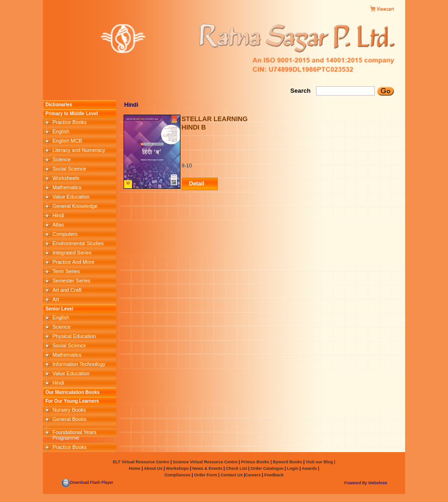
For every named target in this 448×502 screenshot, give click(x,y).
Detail (197, 184)
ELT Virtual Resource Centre (141, 462)
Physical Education (74, 336)
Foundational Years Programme (74, 435)
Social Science (69, 169)
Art (55, 299)
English (61, 131)
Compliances (178, 475)
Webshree (378, 483)
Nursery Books (69, 410)
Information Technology (79, 364)
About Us (152, 468)
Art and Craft (67, 290)
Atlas (58, 225)
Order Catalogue (267, 468)
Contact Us (232, 475)
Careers (254, 475)
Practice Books (69, 122)
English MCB (67, 141)
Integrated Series (72, 253)
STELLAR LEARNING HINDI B (215, 123)
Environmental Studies (78, 243)
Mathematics (67, 187)
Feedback (274, 475)
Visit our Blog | (320, 462)
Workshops (177, 468)
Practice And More (73, 262)
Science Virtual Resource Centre (205, 462)
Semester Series (71, 281)
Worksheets (66, 178)
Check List (237, 468)
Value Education (71, 197)
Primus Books (256, 462)
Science (61, 159)
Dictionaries (59, 105)
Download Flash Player (87, 482)
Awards (309, 468)
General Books (69, 419)
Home (134, 468)
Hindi (58, 215)
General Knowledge (75, 206)
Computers (65, 234)
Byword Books (287, 462)
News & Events (207, 468)
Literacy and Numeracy (79, 150)
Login (293, 468)
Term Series (66, 271)
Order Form (206, 475)
